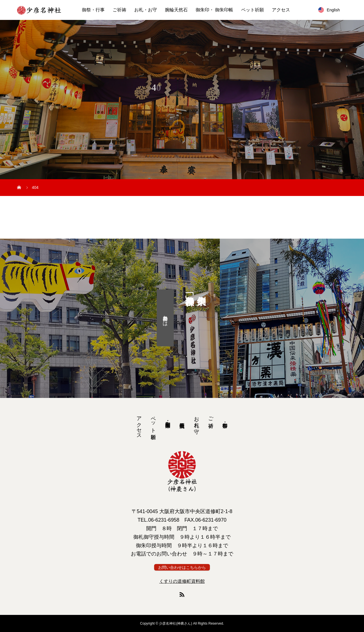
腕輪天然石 (176, 10)
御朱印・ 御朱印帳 (214, 10)
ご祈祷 (119, 10)
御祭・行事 (93, 10)
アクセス (281, 10)
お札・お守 (146, 10)
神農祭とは (165, 318)
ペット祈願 (253, 10)
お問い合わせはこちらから (182, 568)
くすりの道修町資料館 (182, 581)
